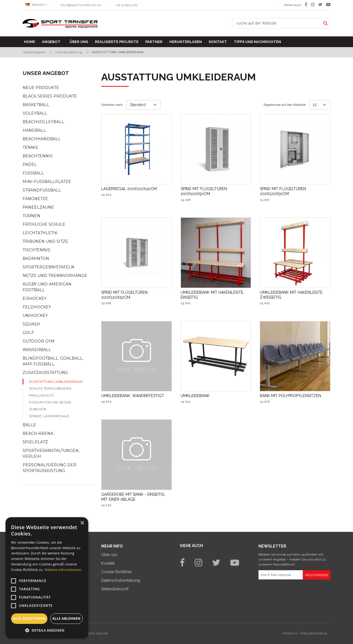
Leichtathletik (40, 233)
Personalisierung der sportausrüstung (50, 468)
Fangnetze (35, 199)
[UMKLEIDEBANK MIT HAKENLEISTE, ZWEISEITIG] (295, 295)
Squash (31, 324)
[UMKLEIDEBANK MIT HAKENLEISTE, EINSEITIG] (216, 295)
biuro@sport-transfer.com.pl (81, 5)
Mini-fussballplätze (47, 182)
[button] (47, 630)
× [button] (82, 523)
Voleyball (35, 113)
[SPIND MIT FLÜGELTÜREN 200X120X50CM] (295, 191)
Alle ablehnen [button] (66, 619)
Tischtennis (36, 250)
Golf (28, 333)
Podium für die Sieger (50, 402)
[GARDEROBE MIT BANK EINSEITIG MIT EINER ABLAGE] (137, 497)
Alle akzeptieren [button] (29, 619)
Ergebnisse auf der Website (285, 105)
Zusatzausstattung (45, 373)
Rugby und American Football (47, 287)
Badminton (36, 258)
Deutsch (35, 5)
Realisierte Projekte (117, 42)
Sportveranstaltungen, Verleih (51, 453)
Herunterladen (186, 42)
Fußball (33, 173)
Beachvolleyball (43, 122)
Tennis (30, 147)
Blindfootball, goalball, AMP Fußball (53, 361)
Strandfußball (42, 190)
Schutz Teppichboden (50, 388)
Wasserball (37, 350)
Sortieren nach (112, 105)
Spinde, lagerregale (49, 416)
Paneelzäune (38, 207)
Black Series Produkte (50, 96)
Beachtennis (38, 156)
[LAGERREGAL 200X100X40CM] (129, 189)
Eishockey (35, 298)
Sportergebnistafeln (49, 267)
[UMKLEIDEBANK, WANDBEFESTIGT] (133, 396)
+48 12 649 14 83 (126, 5)
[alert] (47, 578)
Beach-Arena (38, 433)
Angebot (51, 42)
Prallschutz (41, 395)
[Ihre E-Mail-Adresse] (281, 575)
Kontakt (218, 42)
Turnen (31, 216)
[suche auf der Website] (277, 23)
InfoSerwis (290, 633)
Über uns (79, 42)
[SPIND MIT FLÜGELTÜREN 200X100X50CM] (216, 191)
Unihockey (35, 316)
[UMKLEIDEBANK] (195, 396)
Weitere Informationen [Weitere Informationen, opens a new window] (63, 570)
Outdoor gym (39, 341)
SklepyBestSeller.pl (314, 633)
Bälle (29, 425)
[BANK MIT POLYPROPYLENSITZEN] (290, 396)
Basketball (36, 105)
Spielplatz (35, 442)
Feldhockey (37, 307)
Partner (154, 42)
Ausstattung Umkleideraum (56, 382)
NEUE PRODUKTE (41, 88)
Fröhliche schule (44, 224)
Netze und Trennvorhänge (55, 276)
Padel (30, 165)
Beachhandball (42, 139)
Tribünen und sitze (45, 241)
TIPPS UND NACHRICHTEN (257, 42)
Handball (34, 130)
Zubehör (38, 409)
